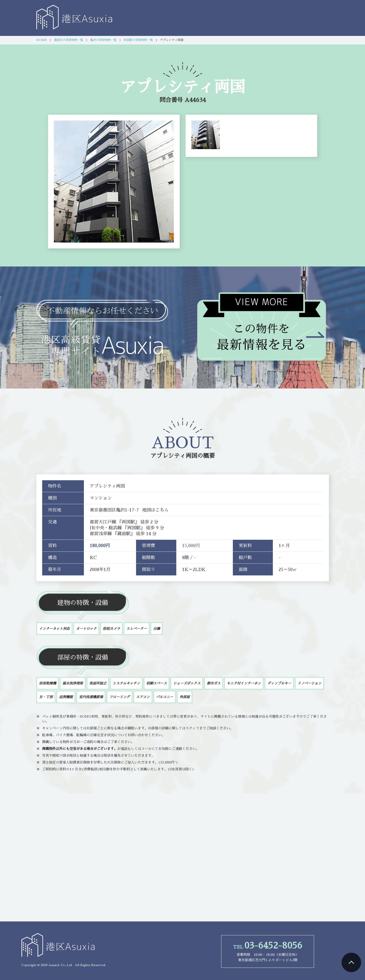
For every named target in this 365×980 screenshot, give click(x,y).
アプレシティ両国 (174, 456)
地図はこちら (155, 510)
